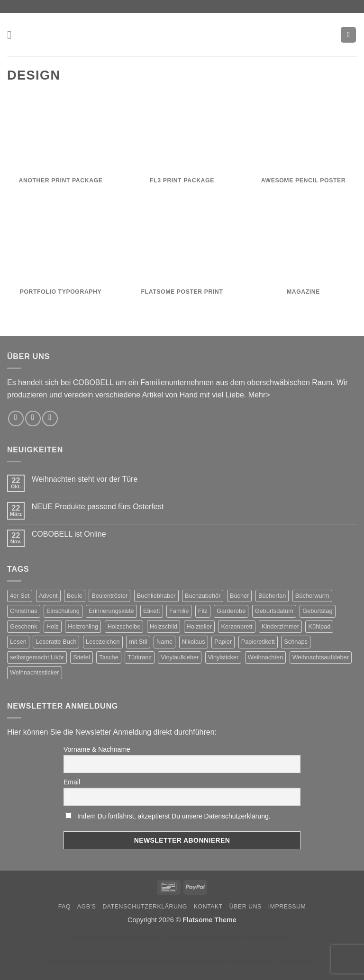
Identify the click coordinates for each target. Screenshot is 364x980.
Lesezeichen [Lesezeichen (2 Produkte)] (103, 642)
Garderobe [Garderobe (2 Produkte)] (231, 611)
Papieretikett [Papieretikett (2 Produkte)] (258, 642)
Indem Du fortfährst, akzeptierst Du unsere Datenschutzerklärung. (174, 816)
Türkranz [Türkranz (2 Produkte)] (140, 657)
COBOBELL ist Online (69, 534)
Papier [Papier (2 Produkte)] (223, 642)
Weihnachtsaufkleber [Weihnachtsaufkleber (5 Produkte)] (321, 657)
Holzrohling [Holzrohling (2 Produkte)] (83, 626)
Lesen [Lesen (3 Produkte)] (18, 642)
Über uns (246, 907)
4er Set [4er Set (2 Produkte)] (20, 596)
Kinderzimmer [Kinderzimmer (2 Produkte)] (280, 626)
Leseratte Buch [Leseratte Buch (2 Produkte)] (56, 642)
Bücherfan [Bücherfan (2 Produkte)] (272, 596)
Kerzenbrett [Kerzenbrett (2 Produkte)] (237, 626)
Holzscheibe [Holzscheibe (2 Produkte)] (124, 626)
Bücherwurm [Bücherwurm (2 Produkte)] (312, 596)
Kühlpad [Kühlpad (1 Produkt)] (319, 626)
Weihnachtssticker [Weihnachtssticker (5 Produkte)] (35, 672)
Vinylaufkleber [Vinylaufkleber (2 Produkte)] (180, 657)
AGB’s (87, 907)
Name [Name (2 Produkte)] (164, 642)
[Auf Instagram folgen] (16, 418)
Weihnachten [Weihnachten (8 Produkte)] (265, 657)
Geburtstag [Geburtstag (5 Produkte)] (317, 611)
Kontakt (208, 907)
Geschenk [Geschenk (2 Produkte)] (24, 626)
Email (72, 782)
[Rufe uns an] (50, 418)
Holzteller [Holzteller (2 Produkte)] (199, 626)
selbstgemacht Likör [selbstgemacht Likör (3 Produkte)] (37, 657)
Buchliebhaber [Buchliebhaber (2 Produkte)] (156, 596)
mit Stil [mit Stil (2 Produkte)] (138, 642)
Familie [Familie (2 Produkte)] (179, 611)
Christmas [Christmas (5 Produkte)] (24, 611)
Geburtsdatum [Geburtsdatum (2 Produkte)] (274, 611)
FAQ (64, 907)
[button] (13, 35)
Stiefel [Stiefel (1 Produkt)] (82, 657)
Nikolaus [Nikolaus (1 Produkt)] (194, 642)
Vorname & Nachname (97, 749)
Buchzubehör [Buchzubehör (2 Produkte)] (203, 596)
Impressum (287, 907)
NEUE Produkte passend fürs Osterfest (98, 507)
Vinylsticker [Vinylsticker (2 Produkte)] (223, 657)
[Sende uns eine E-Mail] (33, 418)
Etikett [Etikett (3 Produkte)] (152, 611)
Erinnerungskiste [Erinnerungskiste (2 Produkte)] (111, 611)
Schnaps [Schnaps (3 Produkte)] (296, 642)
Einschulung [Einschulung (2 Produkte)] (63, 611)
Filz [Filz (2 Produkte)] (203, 611)
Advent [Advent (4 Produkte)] (48, 596)
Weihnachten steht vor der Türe (85, 479)
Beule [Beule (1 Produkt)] (75, 596)
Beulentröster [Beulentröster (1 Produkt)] (109, 596)
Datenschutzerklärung (145, 907)
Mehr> (259, 395)
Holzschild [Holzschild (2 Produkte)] (164, 626)
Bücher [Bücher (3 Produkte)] (240, 596)
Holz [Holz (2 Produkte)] (53, 626)
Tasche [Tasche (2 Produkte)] (109, 657)
